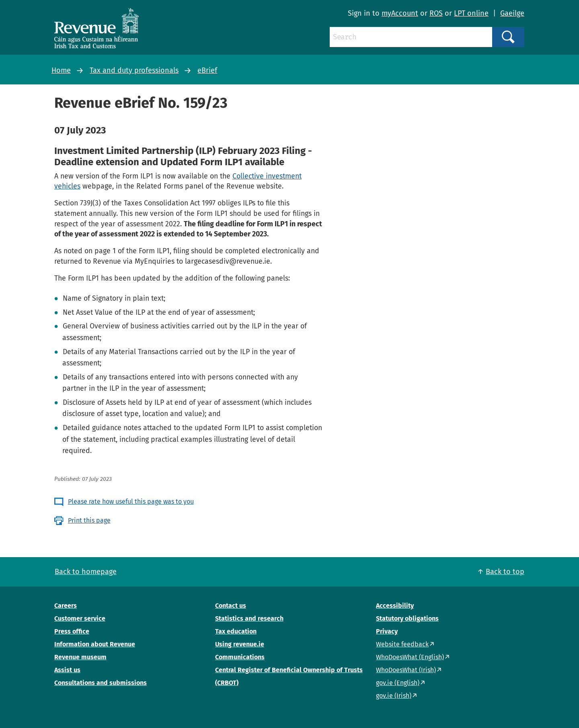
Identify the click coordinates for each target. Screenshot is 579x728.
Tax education (236, 631)
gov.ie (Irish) (394, 696)
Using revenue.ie (240, 644)
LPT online (471, 13)
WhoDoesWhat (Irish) (406, 670)
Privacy (387, 631)
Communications (240, 657)
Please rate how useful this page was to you (131, 501)
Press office (72, 631)
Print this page (89, 520)
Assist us (67, 670)
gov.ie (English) (398, 683)
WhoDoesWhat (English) (410, 657)
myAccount (400, 13)
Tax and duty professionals (134, 70)
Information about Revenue (95, 644)
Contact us (231, 606)
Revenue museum (80, 657)
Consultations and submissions (101, 683)
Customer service (80, 618)
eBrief (207, 70)
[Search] (411, 37)
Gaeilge (512, 13)
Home (61, 70)
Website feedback (402, 644)
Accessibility (395, 606)
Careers (66, 606)
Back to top (505, 572)
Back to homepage (86, 572)
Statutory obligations (407, 618)
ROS (436, 13)
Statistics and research (249, 618)
